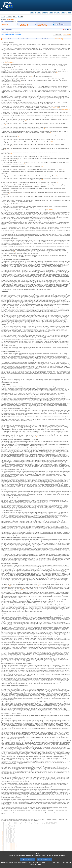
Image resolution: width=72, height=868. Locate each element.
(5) (2, 827)
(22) (2, 844)
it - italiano (49, 13)
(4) (2, 826)
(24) (2, 846)
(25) (2, 847)
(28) (2, 850)
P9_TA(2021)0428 (13, 844)
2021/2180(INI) (10, 20)
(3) (2, 825)
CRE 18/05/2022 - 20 (24, 25)
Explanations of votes (42, 25)
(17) (2, 839)
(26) (2, 848)
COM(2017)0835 (55, 107)
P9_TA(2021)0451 (13, 846)
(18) (2, 840)
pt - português (61, 13)
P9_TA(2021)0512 (13, 849)
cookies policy (65, 865)
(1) (2, 823)
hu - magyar (54, 13)
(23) (2, 845)
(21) (2, 843)
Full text (21, 17)
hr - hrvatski (48, 13)
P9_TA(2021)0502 (13, 848)
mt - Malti (56, 13)
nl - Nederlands (58, 13)
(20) (2, 842)
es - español (32, 13)
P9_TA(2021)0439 (13, 845)
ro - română (63, 13)
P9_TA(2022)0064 (13, 850)
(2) (2, 824)
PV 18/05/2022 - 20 (23, 24)
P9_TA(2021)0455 (13, 847)
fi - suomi (68, 13)
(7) (2, 829)
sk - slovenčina (65, 13)
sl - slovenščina (67, 13)
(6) (2, 828)
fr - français (44, 13)
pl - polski (60, 13)
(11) (2, 833)
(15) (2, 837)
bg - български (30, 13)
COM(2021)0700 (9, 62)
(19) (2, 841)
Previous (10, 17)
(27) (2, 849)
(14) (2, 836)
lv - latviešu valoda (51, 13)
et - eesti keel (39, 13)
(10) (2, 832)
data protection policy (53, 865)
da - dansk (36, 13)
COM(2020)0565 (66, 110)
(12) (2, 834)
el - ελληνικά (41, 13)
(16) (2, 838)
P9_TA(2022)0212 (59, 24)
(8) (2, 830)
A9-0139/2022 (5, 24)
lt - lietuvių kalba (53, 13)
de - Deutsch (37, 13)
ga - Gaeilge (46, 13)
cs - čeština (34, 13)
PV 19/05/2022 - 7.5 (41, 24)
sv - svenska (70, 13)
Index (4, 17)
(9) (2, 831)
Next (14, 17)
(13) (2, 835)
